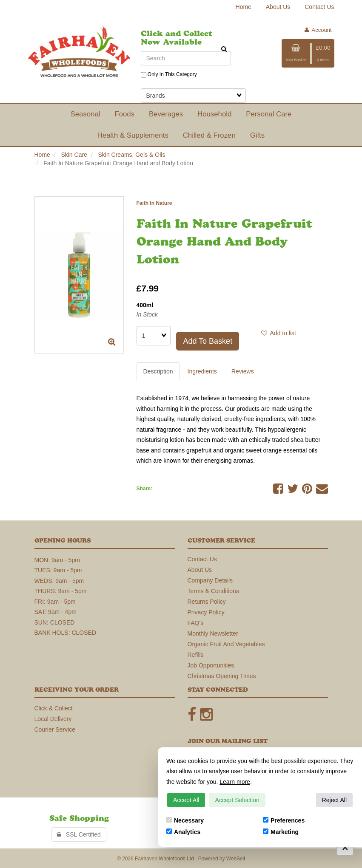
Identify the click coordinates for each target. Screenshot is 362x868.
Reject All (334, 800)
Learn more (235, 782)
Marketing (281, 832)
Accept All (186, 800)
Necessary (185, 820)
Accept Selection (237, 800)
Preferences (284, 820)
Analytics (183, 832)
